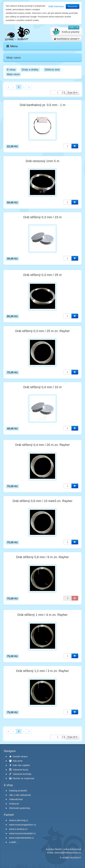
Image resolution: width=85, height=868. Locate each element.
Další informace (56, 6)
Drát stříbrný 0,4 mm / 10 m (42, 387)
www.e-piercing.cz (19, 820)
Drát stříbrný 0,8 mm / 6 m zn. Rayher (43, 557)
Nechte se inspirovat (22, 778)
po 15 (72, 93)
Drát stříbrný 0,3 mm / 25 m (42, 275)
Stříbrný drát (52, 70)
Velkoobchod (16, 799)
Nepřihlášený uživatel (67, 39)
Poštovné (14, 804)
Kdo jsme (16, 761)
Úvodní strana (18, 756)
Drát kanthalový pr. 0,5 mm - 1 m (42, 105)
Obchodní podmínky (20, 808)
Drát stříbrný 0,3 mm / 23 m (42, 217)
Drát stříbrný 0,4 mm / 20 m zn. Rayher (42, 445)
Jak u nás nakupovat (20, 795)
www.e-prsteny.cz (18, 829)
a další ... (14, 842)
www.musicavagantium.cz (23, 825)
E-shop (11, 70)
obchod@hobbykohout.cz (68, 853)
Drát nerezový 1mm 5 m (42, 161)
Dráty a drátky (30, 70)
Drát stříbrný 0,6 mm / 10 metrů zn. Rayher (42, 501)
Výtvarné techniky (20, 774)
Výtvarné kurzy (19, 770)
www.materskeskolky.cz (21, 838)
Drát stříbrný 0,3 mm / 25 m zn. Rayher (42, 331)
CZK (72, 27)
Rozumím (73, 6)
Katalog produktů (18, 791)
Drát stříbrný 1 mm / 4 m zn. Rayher (42, 615)
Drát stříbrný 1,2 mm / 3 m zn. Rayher (43, 671)
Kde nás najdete (20, 765)
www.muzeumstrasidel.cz (22, 833)
